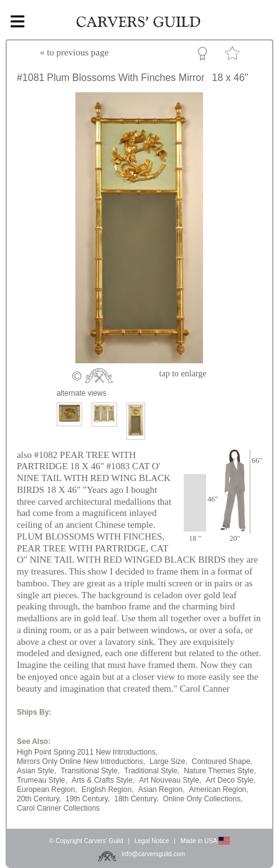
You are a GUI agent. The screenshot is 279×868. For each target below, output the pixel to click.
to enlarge (183, 374)
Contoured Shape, (222, 761)
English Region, (108, 789)
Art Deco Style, (230, 780)
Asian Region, (162, 789)
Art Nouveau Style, (170, 780)
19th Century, (87, 799)
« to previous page (74, 52)
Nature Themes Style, (220, 771)
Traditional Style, (152, 771)
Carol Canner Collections (58, 808)
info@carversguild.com (153, 854)
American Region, (218, 789)
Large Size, (168, 761)
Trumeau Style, (42, 780)
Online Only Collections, (202, 799)
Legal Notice (152, 841)
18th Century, (136, 799)
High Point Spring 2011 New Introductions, (87, 752)
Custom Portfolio (205, 55)
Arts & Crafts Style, (103, 780)
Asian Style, (36, 771)
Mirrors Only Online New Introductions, (81, 761)
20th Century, (39, 799)
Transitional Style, (90, 771)
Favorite (234, 56)
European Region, (47, 789)
